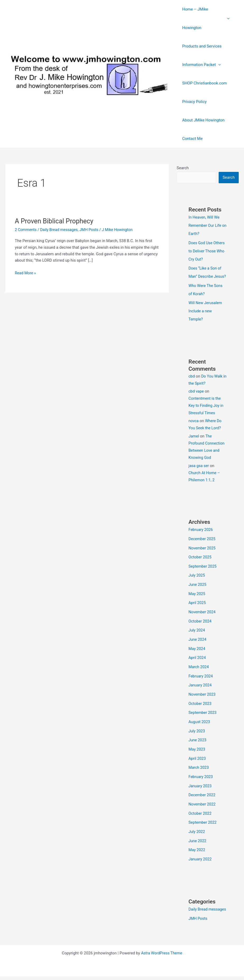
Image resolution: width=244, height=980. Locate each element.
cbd (192, 381)
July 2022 (197, 829)
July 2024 (197, 633)
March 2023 (199, 766)
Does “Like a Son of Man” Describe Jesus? (206, 275)
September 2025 (203, 570)
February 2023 (201, 775)
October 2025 (200, 561)
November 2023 (203, 695)
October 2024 (200, 624)
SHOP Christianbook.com (203, 83)
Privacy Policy (193, 102)
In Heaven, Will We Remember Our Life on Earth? (206, 225)
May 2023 (197, 748)
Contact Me (191, 139)
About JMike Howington (202, 120)
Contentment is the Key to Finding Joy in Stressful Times (207, 411)
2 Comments (26, 230)
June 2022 (198, 838)
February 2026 (201, 535)
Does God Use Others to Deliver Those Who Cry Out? (207, 250)
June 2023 (198, 739)
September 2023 (203, 713)
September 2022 (203, 820)
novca (194, 426)
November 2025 (203, 553)
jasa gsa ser (199, 471)
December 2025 (203, 544)
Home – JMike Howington (206, 18)
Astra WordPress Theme (162, 957)
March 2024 (199, 668)
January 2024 (201, 686)
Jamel (194, 441)
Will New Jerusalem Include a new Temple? (206, 317)
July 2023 (197, 731)
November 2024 (203, 615)
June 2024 (198, 642)
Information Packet (200, 65)
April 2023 (198, 757)
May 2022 (197, 846)
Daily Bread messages (60, 230)
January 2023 (201, 784)
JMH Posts (92, 230)
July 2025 (197, 579)
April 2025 (198, 606)
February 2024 (201, 677)
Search (183, 168)
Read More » (26, 273)
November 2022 (203, 802)
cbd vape (196, 397)
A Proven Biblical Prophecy (56, 221)
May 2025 (197, 597)
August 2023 (200, 722)
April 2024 (198, 659)
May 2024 (197, 651)
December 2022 (203, 793)
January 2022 (201, 855)
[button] (228, 18)
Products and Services (201, 46)
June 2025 (198, 588)
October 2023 (200, 704)
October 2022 (200, 811)
